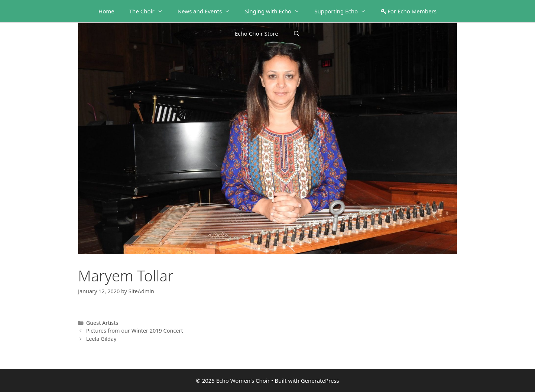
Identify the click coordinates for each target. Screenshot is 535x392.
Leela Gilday (101, 339)
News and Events (208, 11)
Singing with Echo (276, 11)
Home (106, 11)
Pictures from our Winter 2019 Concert (135, 331)
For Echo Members (409, 11)
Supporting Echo (344, 11)
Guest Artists (102, 323)
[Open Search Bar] (297, 33)
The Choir (150, 11)
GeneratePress (320, 380)
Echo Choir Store (257, 33)
